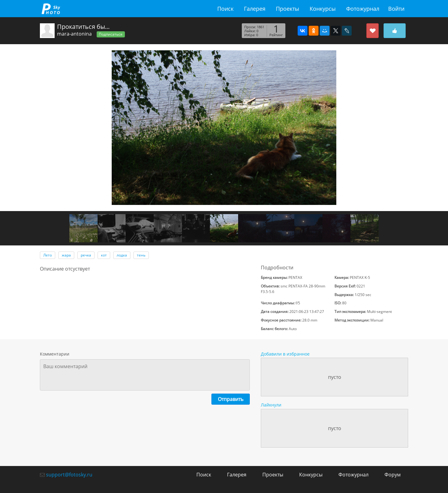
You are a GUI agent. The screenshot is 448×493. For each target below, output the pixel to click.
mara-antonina (74, 34)
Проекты (288, 9)
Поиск (225, 9)
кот (104, 255)
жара (66, 255)
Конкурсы (323, 9)
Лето (48, 255)
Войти (396, 9)
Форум (393, 475)
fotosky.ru (51, 9)
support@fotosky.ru (69, 475)
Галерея (255, 9)
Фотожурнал (363, 9)
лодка (122, 255)
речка (86, 255)
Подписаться (111, 34)
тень (141, 255)
